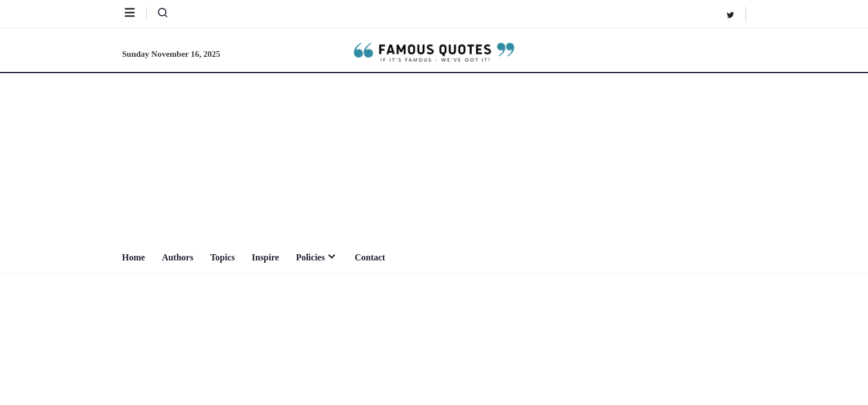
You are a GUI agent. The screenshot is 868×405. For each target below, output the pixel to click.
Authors (178, 257)
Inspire (266, 257)
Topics (223, 257)
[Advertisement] (434, 157)
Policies (317, 257)
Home (134, 257)
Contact (370, 257)
